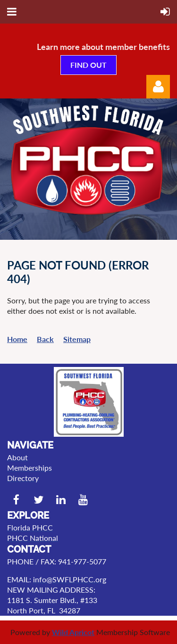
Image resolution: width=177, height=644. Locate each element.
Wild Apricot (73, 632)
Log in (158, 87)
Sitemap (77, 339)
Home (17, 339)
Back (45, 339)
